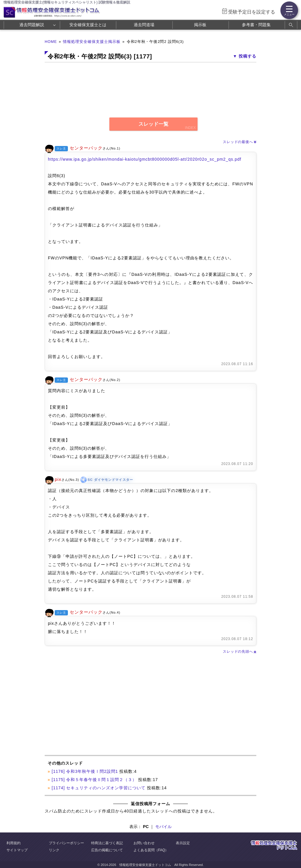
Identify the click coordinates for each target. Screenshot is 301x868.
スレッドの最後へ (240, 142)
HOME (51, 42)
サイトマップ (17, 850)
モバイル (163, 827)
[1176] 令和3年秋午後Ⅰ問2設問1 (85, 771)
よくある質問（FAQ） (151, 850)
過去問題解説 (32, 25)
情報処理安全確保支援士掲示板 (92, 42)
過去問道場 (144, 25)
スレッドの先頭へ (240, 652)
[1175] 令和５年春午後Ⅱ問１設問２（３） (94, 780)
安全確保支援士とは (88, 25)
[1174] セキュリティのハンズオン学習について (99, 788)
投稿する (248, 56)
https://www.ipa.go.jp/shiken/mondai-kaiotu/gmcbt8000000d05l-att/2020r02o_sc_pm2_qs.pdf (145, 159)
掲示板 (200, 25)
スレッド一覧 (153, 124)
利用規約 (14, 843)
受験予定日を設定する (252, 12)
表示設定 (183, 843)
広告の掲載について (107, 850)
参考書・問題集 (256, 25)
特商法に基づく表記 (107, 843)
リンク (54, 850)
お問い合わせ (144, 843)
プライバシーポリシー (66, 843)
